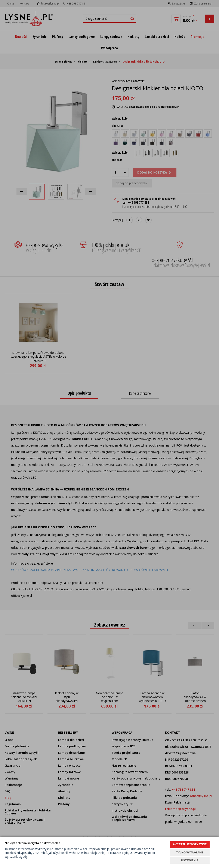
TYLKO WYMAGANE (190, 852)
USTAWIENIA (190, 860)
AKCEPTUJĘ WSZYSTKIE (190, 844)
